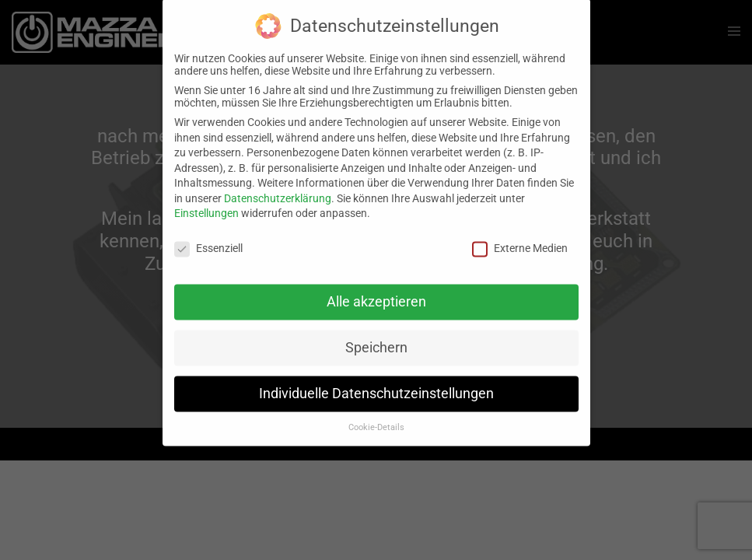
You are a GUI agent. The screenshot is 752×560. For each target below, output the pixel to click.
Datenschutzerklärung (278, 190)
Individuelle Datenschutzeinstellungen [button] (376, 385)
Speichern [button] (376, 339)
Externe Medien (520, 240)
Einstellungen (206, 205)
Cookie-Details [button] (376, 419)
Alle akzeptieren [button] (376, 293)
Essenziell (208, 240)
